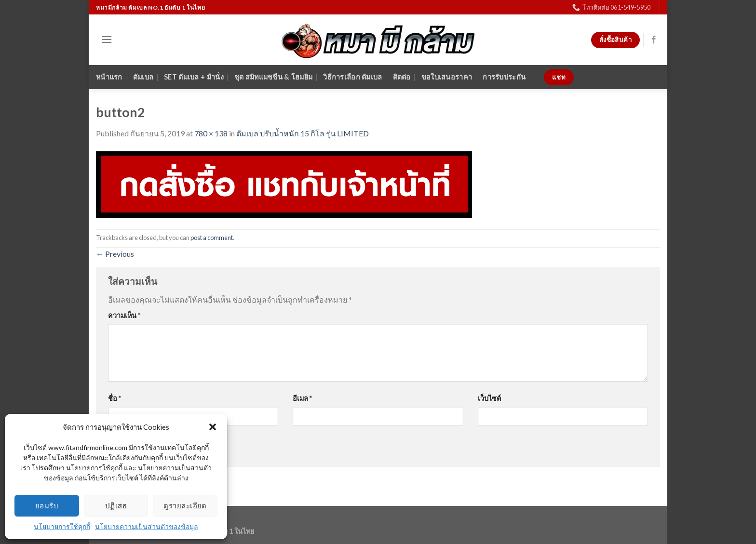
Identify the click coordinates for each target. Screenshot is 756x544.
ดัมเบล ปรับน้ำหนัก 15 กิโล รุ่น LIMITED (303, 133)
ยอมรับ (47, 505)
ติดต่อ (402, 77)
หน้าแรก (109, 77)
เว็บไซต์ (489, 398)
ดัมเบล (143, 77)
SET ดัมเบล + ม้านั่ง (194, 77)
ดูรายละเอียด (185, 505)
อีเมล (302, 398)
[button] (213, 427)
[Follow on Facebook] (654, 40)
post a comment (212, 238)
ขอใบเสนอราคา (447, 77)
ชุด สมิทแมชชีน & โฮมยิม (273, 77)
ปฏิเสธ (116, 505)
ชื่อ (115, 398)
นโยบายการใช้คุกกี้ (62, 526)
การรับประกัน (504, 77)
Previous (115, 254)
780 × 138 (211, 133)
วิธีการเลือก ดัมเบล (352, 77)
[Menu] (107, 39)
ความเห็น (124, 315)
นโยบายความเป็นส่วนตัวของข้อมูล (147, 526)
